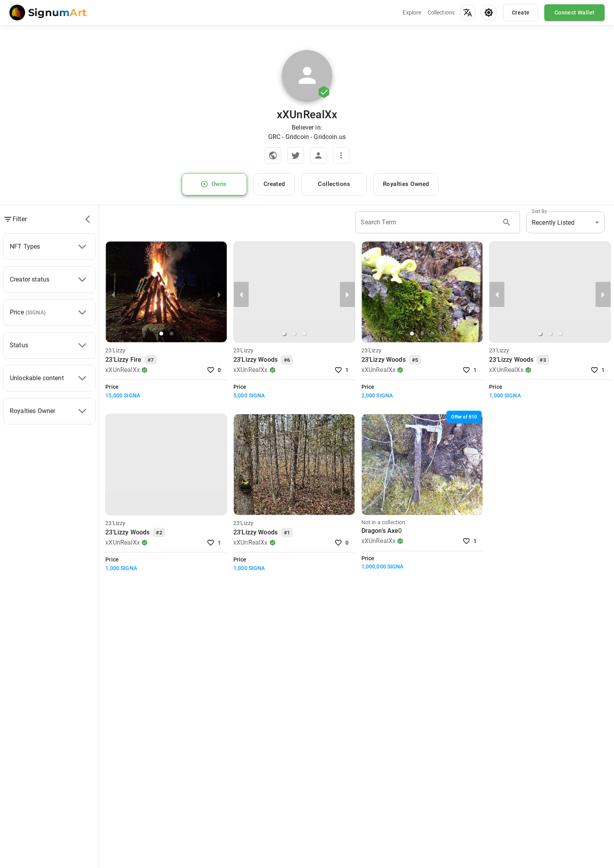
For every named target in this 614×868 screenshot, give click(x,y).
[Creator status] (82, 280)
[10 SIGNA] (464, 417)
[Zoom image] (307, 78)
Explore (412, 13)
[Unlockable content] (82, 378)
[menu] (468, 13)
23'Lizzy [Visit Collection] (115, 350)
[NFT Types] (82, 247)
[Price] (82, 312)
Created (274, 184)
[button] (161, 334)
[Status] (82, 345)
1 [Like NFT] (343, 370)
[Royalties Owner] (82, 411)
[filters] (88, 219)
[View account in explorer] (318, 155)
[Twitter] (296, 155)
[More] (341, 155)
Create (521, 13)
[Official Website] (273, 155)
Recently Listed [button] (553, 223)
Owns (215, 184)
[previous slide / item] (113, 294)
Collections (441, 13)
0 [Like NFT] (215, 370)
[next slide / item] (219, 294)
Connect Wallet (574, 13)
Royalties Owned (406, 184)
